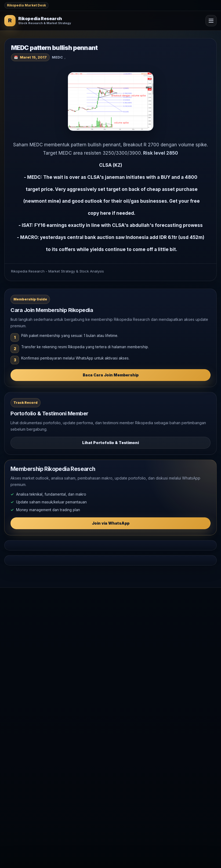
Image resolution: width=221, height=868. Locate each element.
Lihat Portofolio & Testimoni (110, 443)
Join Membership (20, 693)
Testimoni (13, 702)
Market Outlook (18, 645)
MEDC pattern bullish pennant (54, 48)
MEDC (57, 57)
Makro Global (16, 662)
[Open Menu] (211, 21)
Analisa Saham (17, 653)
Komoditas (13, 671)
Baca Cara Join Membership (111, 375)
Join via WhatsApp (111, 523)
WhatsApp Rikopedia (23, 711)
